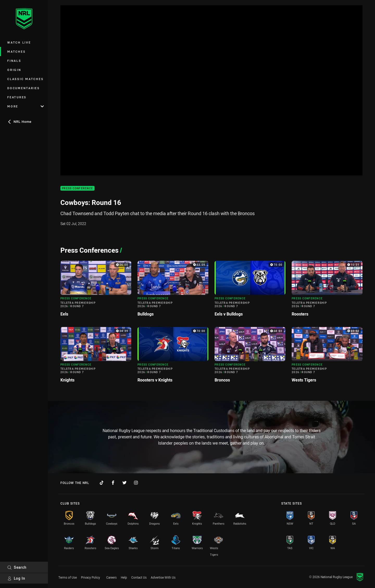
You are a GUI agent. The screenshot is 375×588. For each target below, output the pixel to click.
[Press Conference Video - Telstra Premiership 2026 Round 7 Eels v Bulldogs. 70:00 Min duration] (250, 291)
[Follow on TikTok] (102, 483)
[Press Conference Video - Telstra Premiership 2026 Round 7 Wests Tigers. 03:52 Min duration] (327, 357)
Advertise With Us (163, 577)
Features (17, 97)
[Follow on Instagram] (136, 483)
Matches (16, 51)
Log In (16, 578)
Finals (14, 61)
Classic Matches (25, 79)
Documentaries (24, 88)
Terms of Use (68, 577)
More (26, 106)
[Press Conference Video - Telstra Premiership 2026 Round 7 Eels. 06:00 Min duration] (96, 291)
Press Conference (77, 188)
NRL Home (19, 122)
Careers (111, 577)
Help (124, 577)
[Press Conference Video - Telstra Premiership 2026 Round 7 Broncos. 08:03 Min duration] (250, 357)
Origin (14, 70)
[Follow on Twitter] (124, 483)
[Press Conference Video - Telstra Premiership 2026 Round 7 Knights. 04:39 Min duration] (96, 357)
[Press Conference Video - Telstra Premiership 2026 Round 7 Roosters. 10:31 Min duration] (327, 291)
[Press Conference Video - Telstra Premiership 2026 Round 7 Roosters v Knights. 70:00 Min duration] (173, 357)
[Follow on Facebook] (113, 483)
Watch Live (19, 42)
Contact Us (139, 577)
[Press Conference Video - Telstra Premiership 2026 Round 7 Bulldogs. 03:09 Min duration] (173, 291)
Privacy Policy (90, 577)
